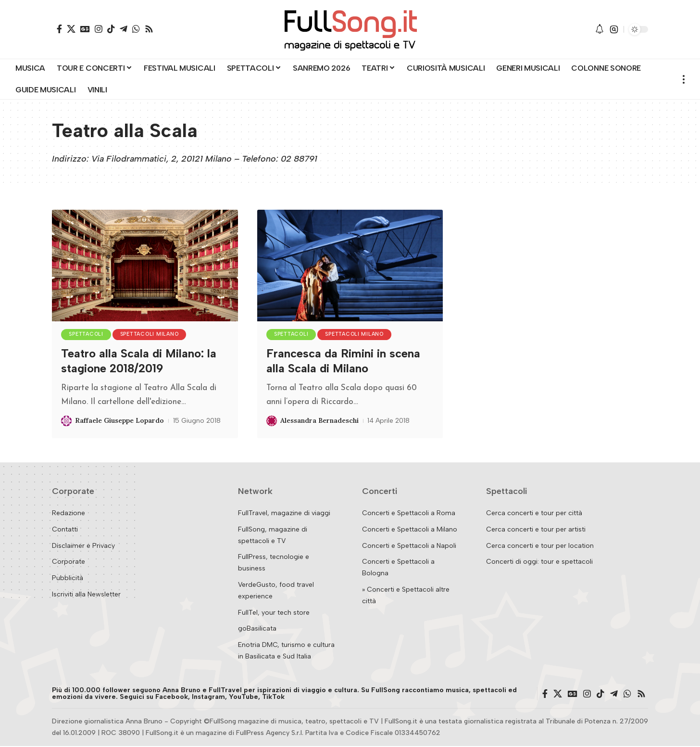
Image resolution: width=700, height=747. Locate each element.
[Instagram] (99, 29)
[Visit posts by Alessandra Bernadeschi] (272, 422)
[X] (71, 29)
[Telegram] (124, 29)
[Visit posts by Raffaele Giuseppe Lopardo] (66, 422)
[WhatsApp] (136, 29)
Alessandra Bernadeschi (319, 421)
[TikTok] (111, 29)
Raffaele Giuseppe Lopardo (119, 421)
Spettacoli (87, 335)
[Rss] (149, 29)
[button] (614, 29)
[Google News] (85, 29)
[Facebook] (59, 29)
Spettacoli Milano (153, 335)
